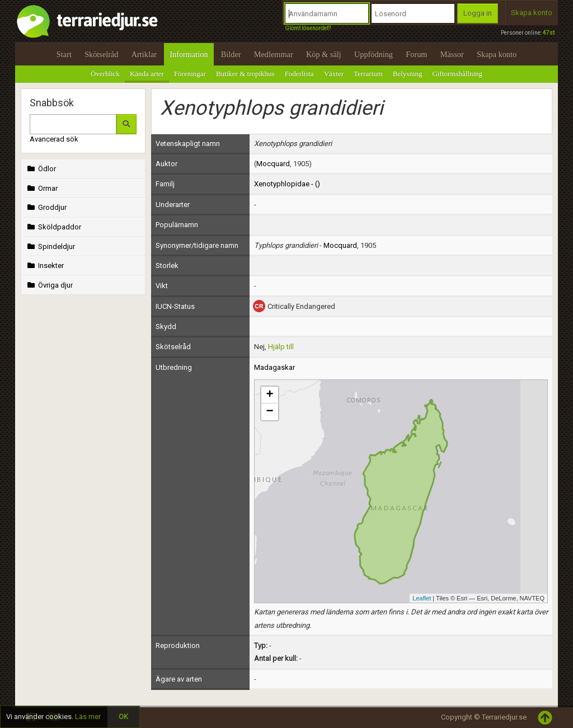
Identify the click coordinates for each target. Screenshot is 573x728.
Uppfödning (374, 54)
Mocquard (273, 164)
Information (189, 54)
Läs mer (88, 717)
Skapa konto (532, 13)
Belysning (408, 74)
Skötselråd (101, 54)
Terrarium (368, 74)
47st (549, 33)
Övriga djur (49, 285)
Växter (334, 74)
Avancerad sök (54, 139)
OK (123, 717)
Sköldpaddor (53, 227)
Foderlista (299, 74)
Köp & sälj (324, 54)
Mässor (452, 54)
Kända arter (147, 74)
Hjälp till (281, 347)
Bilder (231, 54)
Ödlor (41, 169)
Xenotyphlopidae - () (287, 184)
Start (64, 54)
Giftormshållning (458, 74)
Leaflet (422, 598)
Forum (416, 54)
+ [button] (269, 395)
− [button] (269, 412)
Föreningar (190, 74)
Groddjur (46, 207)
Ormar (41, 188)
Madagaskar (274, 367)
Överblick (105, 74)
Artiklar (144, 54)
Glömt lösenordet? (308, 28)
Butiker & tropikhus (245, 74)
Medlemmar (274, 54)
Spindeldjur (50, 246)
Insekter (44, 266)
